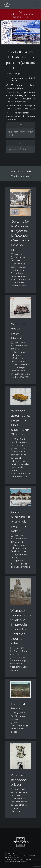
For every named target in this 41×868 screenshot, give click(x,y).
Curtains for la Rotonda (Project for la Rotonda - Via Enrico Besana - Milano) (20, 236)
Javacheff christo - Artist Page (20, 133)
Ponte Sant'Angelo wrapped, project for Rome (20, 521)
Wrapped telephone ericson (19, 780)
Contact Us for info (18, 149)
